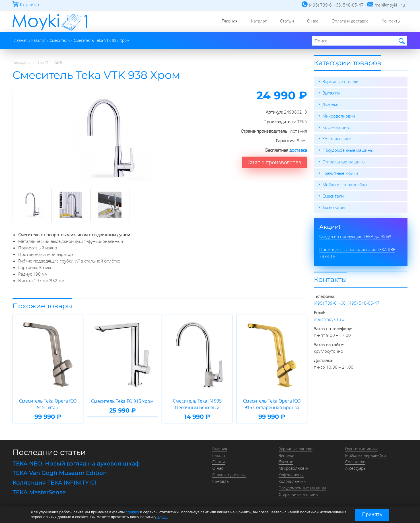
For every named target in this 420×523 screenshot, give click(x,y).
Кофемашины (336, 127)
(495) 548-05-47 (364, 302)
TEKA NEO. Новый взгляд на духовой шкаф (76, 463)
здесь (162, 517)
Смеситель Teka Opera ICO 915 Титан (48, 404)
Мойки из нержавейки (345, 184)
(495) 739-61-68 (330, 302)
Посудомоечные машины (348, 150)
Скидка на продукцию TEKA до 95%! (355, 235)
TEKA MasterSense (39, 491)
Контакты (391, 21)
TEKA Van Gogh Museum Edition (60, 472)
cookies (132, 512)
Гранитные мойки (340, 173)
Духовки (331, 104)
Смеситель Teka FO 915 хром (122, 401)
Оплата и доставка (349, 21)
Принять (372, 514)
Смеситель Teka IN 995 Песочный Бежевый (197, 404)
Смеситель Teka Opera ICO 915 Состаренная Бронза (272, 404)
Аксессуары (334, 207)
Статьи (284, 21)
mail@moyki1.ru (329, 318)
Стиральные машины (344, 161)
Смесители (333, 195)
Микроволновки (339, 116)
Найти (401, 41)
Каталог (255, 21)
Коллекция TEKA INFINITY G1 (54, 482)
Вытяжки (331, 93)
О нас (310, 21)
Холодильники (337, 138)
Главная (225, 21)
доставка (298, 150)
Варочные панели (340, 81)
